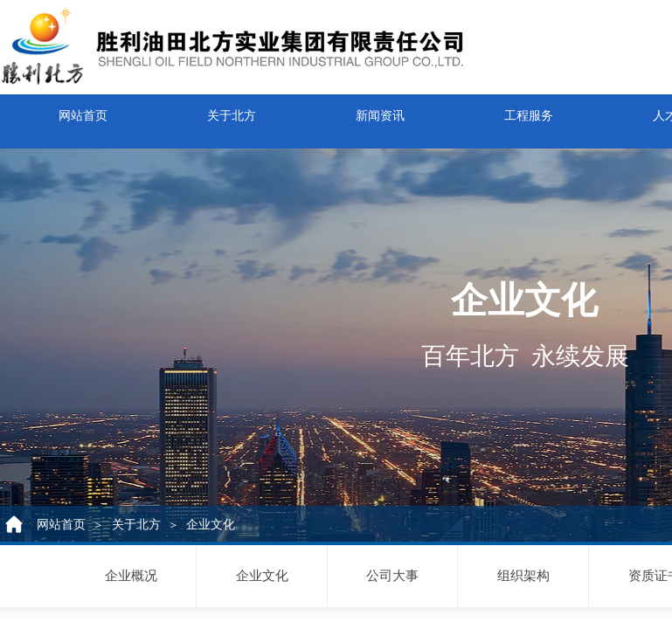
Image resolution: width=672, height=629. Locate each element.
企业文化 (211, 525)
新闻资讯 (380, 111)
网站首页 (83, 111)
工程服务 (529, 111)
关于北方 (232, 111)
